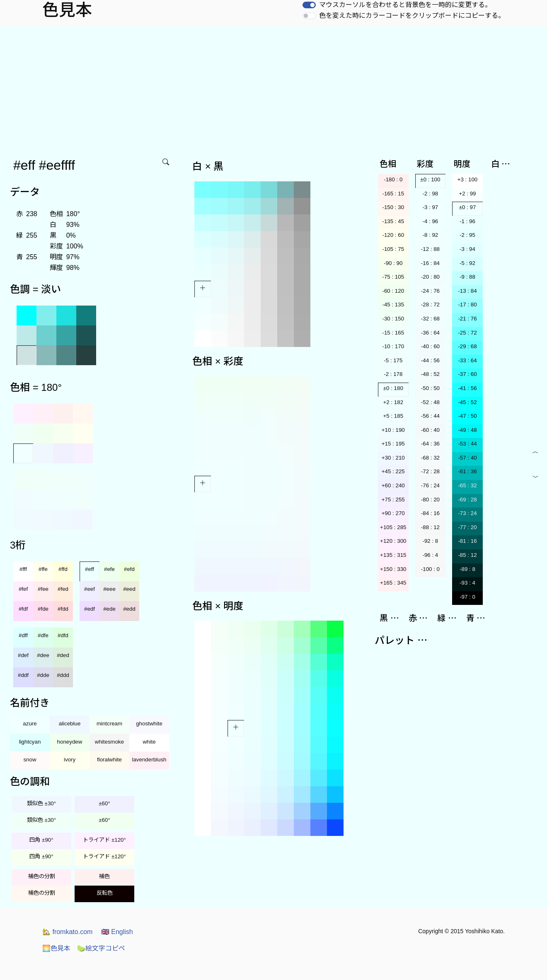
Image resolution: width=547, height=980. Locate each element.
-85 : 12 (467, 555)
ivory (70, 760)
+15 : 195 (393, 444)
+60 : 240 (393, 485)
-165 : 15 (393, 194)
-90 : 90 (393, 263)
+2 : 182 (393, 402)
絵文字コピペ (101, 948)
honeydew (70, 742)
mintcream (109, 724)
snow (30, 760)
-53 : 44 (467, 444)
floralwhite (109, 760)
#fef (23, 589)
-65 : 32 (467, 485)
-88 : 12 (430, 527)
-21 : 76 (467, 319)
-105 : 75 (393, 249)
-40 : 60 (430, 346)
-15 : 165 (393, 333)
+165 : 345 (393, 583)
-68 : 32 (430, 458)
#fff (23, 569)
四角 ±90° (41, 840)
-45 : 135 (393, 305)
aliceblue (70, 724)
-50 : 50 (430, 388)
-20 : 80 (430, 277)
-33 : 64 (467, 360)
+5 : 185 (393, 416)
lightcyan (30, 742)
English (117, 932)
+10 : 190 (393, 430)
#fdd (63, 609)
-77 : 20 (467, 527)
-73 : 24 (467, 513)
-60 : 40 (430, 430)
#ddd (63, 675)
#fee (43, 589)
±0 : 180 (393, 388)
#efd (129, 569)
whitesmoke (109, 742)
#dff (23, 635)
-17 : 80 (467, 305)
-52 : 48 (430, 402)
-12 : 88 (430, 249)
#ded (63, 655)
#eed (129, 589)
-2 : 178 (393, 374)
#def (23, 655)
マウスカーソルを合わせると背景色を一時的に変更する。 (405, 5)
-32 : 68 (430, 319)
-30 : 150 (393, 319)
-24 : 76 (430, 291)
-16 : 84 (430, 263)
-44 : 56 (430, 360)
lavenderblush (149, 760)
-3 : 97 (430, 207)
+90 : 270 (393, 513)
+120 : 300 (393, 541)
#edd (129, 609)
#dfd (63, 635)
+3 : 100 (468, 179)
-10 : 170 (393, 346)
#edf (90, 609)
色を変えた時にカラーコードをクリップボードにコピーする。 (412, 16)
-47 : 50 (467, 416)
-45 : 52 (467, 402)
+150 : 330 (393, 569)
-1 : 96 (467, 221)
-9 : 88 (467, 277)
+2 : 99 (467, 194)
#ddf (23, 675)
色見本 (56, 948)
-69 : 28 (467, 500)
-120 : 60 (393, 235)
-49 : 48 (467, 430)
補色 (104, 876)
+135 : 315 (393, 555)
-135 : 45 (393, 221)
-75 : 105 (393, 277)
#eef (90, 589)
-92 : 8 (430, 541)
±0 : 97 (468, 207)
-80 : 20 (430, 500)
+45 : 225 (393, 471)
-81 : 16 (467, 541)
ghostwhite (149, 724)
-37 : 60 (467, 374)
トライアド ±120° (104, 840)
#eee (109, 589)
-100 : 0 (430, 569)
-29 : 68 (467, 346)
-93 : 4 (467, 583)
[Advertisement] (273, 89)
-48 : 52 (430, 374)
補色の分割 (42, 876)
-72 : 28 (430, 471)
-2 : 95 (467, 235)
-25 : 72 (467, 333)
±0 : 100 (430, 179)
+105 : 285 (393, 527)
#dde (43, 675)
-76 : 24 (430, 485)
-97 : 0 (467, 597)
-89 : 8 (467, 569)
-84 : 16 (430, 513)
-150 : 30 (393, 207)
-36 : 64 (430, 333)
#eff (90, 569)
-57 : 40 (467, 458)
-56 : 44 (430, 416)
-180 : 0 (393, 179)
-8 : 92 (430, 235)
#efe (109, 569)
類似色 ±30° (41, 803)
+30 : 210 (393, 458)
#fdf (23, 609)
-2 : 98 (430, 194)
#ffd (63, 569)
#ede (109, 609)
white (149, 742)
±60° (104, 803)
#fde (43, 609)
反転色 (105, 893)
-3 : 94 (467, 249)
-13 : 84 (467, 291)
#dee (43, 655)
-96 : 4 (430, 555)
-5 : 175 (393, 360)
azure (30, 724)
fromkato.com (67, 932)
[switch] (309, 5)
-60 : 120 (393, 291)
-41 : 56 (467, 388)
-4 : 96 (430, 221)
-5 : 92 (467, 263)
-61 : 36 (467, 471)
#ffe (43, 569)
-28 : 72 (430, 305)
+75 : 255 (393, 500)
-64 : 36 (430, 444)
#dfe (43, 635)
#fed (63, 589)
